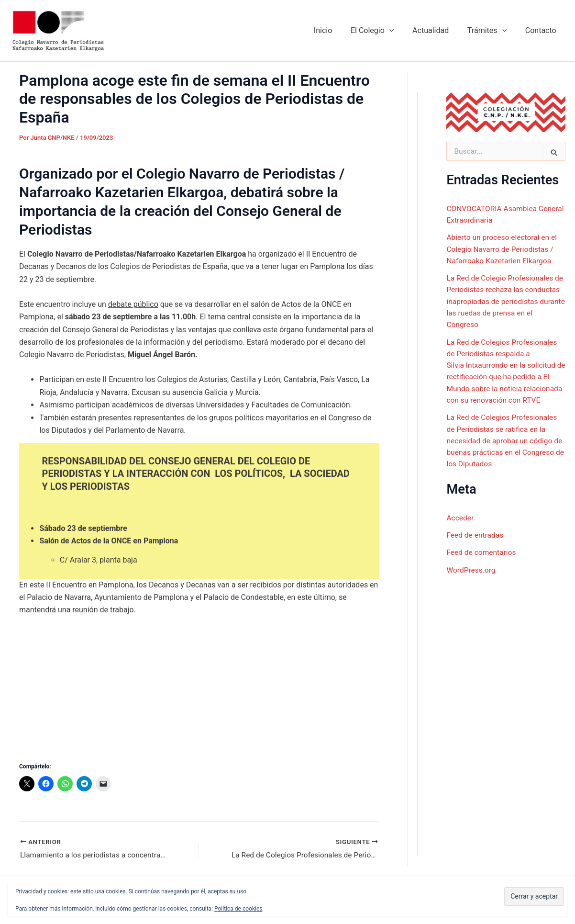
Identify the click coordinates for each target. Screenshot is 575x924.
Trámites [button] (492, 31)
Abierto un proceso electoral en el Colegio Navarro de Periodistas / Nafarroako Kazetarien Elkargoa (503, 249)
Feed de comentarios (482, 561)
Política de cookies (238, 909)
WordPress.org (471, 578)
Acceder (460, 526)
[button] (400, 31)
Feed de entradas (475, 544)
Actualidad (439, 30)
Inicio (337, 30)
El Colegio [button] (383, 31)
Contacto (542, 30)
